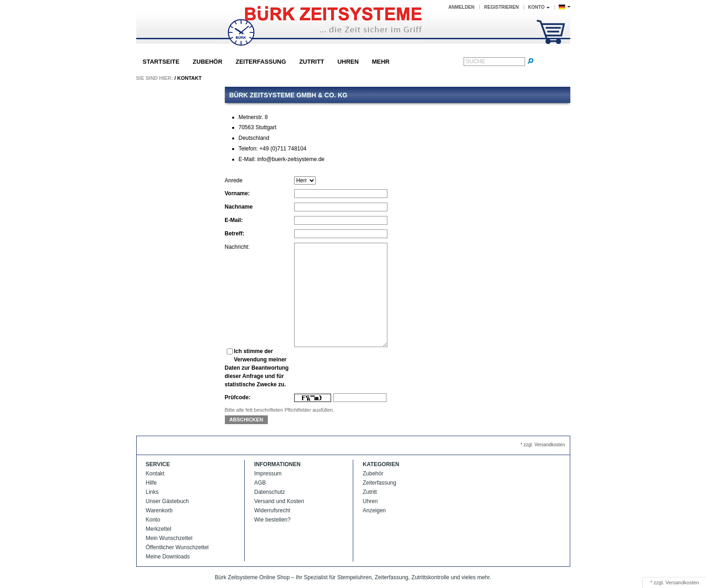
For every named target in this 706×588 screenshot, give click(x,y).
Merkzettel (159, 529)
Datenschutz (270, 492)
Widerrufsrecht (272, 510)
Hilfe (151, 483)
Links (152, 492)
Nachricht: (237, 247)
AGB (260, 483)
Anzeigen (374, 510)
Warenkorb (159, 510)
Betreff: (235, 234)
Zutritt (312, 62)
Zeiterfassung (261, 62)
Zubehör (207, 62)
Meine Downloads (168, 557)
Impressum (268, 474)
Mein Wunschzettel (169, 538)
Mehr (380, 62)
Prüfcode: (238, 397)
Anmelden (462, 7)
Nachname (239, 207)
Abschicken (246, 420)
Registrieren (502, 7)
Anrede (234, 180)
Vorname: (237, 193)
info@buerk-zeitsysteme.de (291, 159)
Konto (153, 520)
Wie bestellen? (273, 520)
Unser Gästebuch (167, 501)
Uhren (348, 62)
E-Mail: (234, 220)
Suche (476, 61)
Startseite (161, 62)
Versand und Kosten (279, 501)
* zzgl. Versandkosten (543, 445)
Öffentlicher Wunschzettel (177, 547)
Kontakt (190, 78)
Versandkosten (682, 582)
